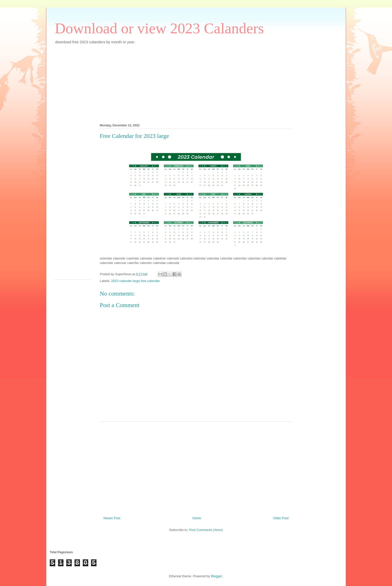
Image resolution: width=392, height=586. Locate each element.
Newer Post (112, 518)
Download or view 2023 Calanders (159, 28)
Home (197, 518)
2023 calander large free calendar (135, 281)
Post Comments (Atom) (206, 530)
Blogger (216, 576)
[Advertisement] (196, 83)
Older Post (281, 518)
